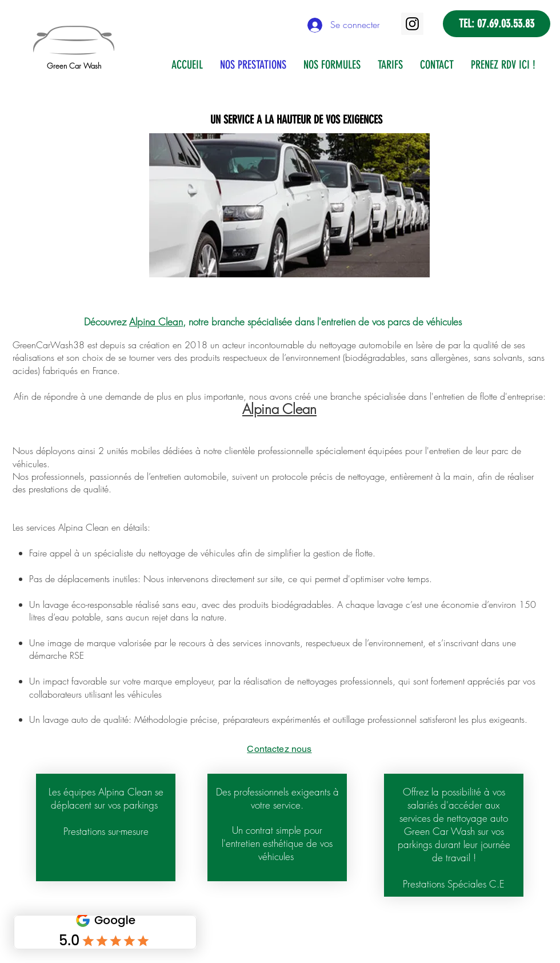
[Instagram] (412, 24)
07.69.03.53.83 (506, 23)
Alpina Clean (156, 322)
